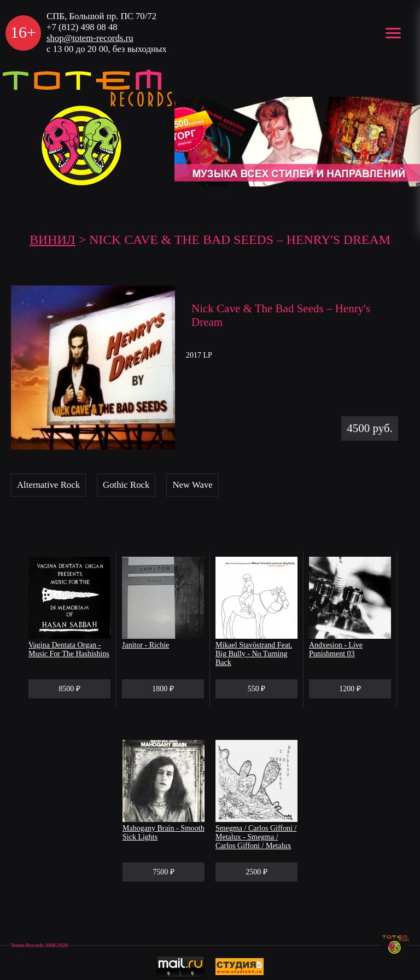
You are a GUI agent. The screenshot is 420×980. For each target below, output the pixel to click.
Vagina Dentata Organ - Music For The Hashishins (69, 649)
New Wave (192, 485)
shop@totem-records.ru (90, 38)
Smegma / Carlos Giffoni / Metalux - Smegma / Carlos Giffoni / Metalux (256, 837)
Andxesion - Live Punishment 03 (336, 649)
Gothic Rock (126, 485)
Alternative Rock (48, 485)
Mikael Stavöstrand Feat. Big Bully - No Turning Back (254, 654)
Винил (52, 240)
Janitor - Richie (145, 645)
